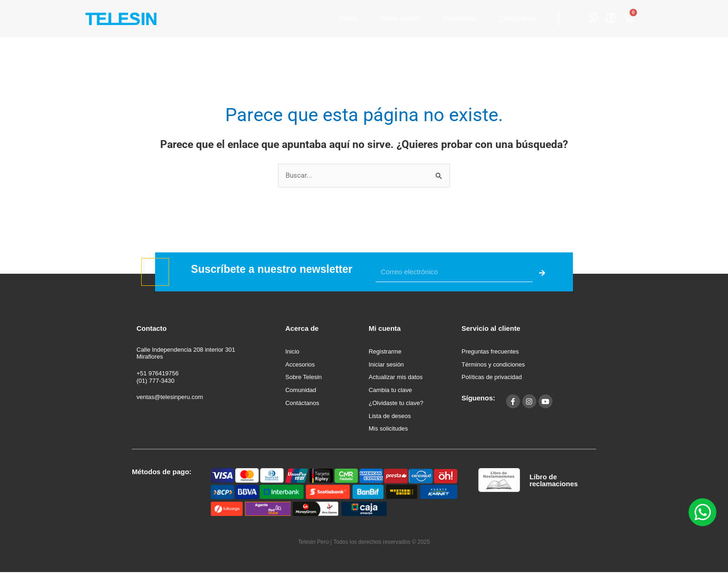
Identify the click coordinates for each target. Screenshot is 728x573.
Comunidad (460, 19)
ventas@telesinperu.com (170, 397)
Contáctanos (517, 19)
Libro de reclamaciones (553, 480)
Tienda (347, 19)
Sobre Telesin (400, 19)
